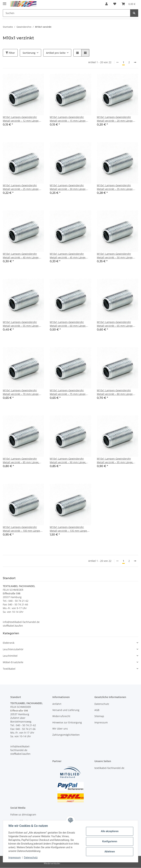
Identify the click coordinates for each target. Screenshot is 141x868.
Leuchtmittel (10, 656)
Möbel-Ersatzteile (13, 662)
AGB (97, 710)
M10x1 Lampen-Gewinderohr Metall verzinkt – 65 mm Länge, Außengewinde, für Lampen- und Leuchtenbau (116, 324)
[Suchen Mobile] (67, 13)
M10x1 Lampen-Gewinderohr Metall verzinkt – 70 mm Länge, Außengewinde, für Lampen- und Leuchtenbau (22, 392)
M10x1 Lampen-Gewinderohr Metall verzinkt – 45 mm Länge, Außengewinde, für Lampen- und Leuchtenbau (69, 256)
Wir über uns (60, 729)
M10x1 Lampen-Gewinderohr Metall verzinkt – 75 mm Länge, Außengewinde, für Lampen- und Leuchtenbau (69, 392)
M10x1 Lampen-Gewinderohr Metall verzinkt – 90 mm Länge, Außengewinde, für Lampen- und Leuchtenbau (69, 461)
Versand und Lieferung (66, 710)
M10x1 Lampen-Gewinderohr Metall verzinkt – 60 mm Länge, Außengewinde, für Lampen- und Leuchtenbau (69, 324)
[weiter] (135, 62)
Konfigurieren (109, 841)
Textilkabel (9, 669)
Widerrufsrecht (61, 716)
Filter (10, 53)
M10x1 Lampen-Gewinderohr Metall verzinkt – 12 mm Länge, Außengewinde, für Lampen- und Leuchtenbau (22, 119)
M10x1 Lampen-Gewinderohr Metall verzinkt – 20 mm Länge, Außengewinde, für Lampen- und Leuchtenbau (116, 119)
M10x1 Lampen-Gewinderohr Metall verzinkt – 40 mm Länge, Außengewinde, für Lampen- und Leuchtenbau (22, 256)
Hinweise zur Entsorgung (67, 722)
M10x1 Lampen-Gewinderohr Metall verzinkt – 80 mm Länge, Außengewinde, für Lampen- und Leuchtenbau (116, 392)
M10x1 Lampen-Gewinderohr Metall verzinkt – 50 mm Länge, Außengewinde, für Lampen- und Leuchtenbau (116, 256)
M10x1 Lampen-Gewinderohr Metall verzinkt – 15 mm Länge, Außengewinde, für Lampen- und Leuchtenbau (69, 119)
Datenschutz (31, 857)
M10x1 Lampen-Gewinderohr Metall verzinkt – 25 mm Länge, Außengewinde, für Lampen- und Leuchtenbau (22, 187)
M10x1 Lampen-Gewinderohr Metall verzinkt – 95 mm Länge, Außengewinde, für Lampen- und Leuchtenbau (116, 461)
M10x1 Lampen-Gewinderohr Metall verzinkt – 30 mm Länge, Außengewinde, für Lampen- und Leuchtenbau (69, 187)
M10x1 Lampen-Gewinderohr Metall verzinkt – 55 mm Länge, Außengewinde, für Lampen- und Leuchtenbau (22, 324)
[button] (106, 4)
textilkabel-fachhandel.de (109, 768)
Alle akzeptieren (109, 831)
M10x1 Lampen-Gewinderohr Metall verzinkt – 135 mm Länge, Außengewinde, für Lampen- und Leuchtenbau (69, 529)
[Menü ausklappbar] (5, 2)
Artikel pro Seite (56, 53)
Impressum (15, 857)
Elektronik (9, 643)
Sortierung (29, 53)
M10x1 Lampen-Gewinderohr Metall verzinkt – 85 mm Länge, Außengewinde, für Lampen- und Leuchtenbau (22, 461)
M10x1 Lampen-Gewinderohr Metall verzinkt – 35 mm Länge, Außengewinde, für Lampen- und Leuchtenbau (116, 187)
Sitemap (99, 716)
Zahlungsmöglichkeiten (66, 735)
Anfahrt (57, 704)
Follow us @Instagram (23, 815)
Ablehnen (109, 852)
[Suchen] (134, 13)
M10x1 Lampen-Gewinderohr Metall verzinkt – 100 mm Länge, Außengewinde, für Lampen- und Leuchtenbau (22, 529)
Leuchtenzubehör (13, 649)
